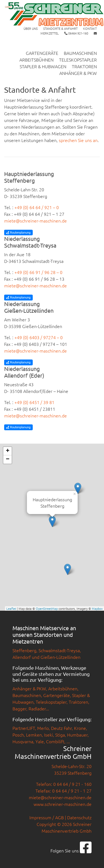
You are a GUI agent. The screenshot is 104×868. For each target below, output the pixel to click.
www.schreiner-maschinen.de (63, 804)
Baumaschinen (80, 53)
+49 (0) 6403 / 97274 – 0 (39, 337)
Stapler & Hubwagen (43, 66)
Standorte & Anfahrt (60, 28)
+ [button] (8, 451)
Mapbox (97, 608)
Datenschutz (79, 817)
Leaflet (11, 608)
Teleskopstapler (78, 60)
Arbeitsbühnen (36, 60)
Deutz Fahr (61, 728)
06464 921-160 (76, 33)
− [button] (8, 459)
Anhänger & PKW (78, 73)
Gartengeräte (42, 53)
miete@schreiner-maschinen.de (35, 221)
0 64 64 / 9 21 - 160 (72, 784)
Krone (80, 728)
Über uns (31, 28)
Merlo (43, 728)
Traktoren (84, 66)
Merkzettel (50, 33)
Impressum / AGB (47, 817)
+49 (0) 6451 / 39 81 (34, 402)
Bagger (19, 708)
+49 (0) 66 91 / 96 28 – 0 (38, 272)
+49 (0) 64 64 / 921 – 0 (37, 207)
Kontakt (90, 28)
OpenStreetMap (47, 608)
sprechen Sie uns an (78, 140)
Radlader (37, 708)
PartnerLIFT (24, 728)
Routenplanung (18, 232)
